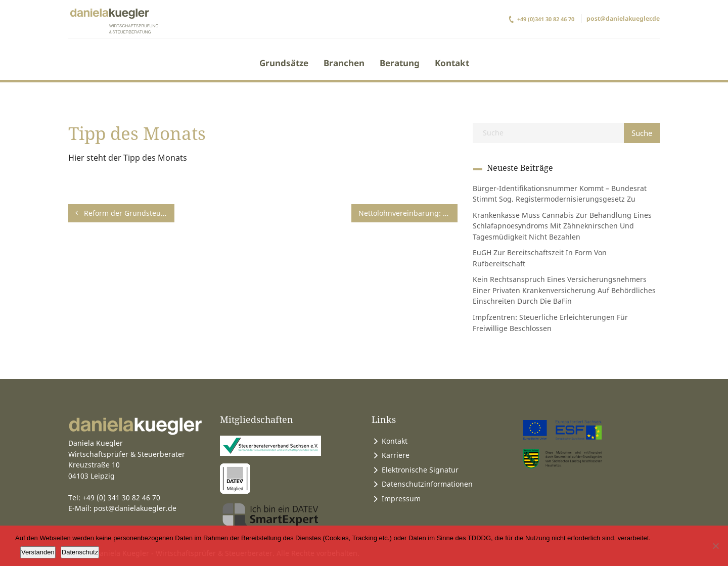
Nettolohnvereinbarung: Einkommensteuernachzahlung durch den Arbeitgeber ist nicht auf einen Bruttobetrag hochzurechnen (408, 213)
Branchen (344, 63)
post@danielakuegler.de (623, 18)
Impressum (401, 499)
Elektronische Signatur (420, 470)
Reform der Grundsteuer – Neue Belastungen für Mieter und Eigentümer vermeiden (125, 213)
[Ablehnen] (715, 546)
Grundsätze (284, 63)
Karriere (396, 455)
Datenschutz (80, 552)
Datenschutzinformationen (427, 484)
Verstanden (38, 552)
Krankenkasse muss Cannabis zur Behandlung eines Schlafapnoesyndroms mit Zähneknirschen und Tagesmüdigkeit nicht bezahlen (562, 226)
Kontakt (452, 63)
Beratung (400, 63)
